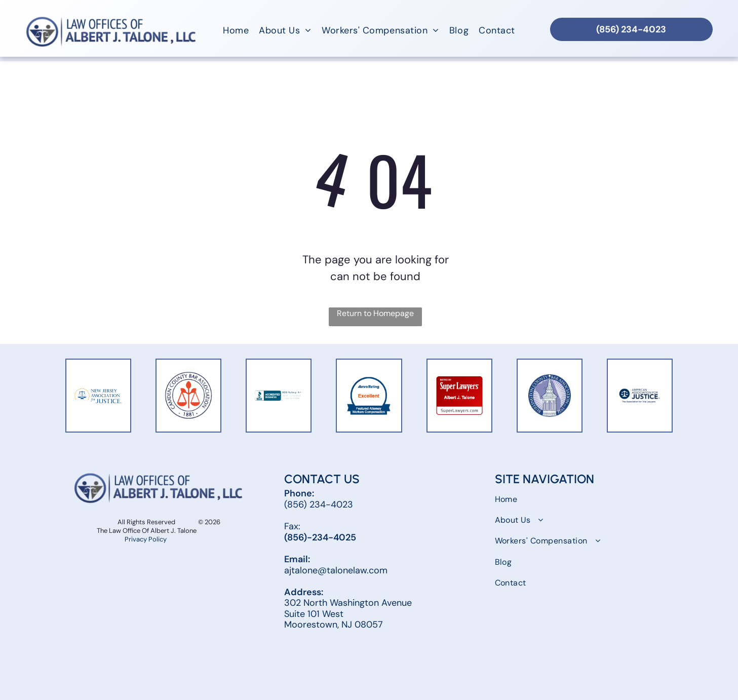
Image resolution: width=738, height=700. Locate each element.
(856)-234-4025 (320, 537)
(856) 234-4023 (319, 504)
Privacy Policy (146, 539)
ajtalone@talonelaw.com (336, 570)
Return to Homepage (375, 313)
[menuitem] (236, 30)
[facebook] (294, 652)
